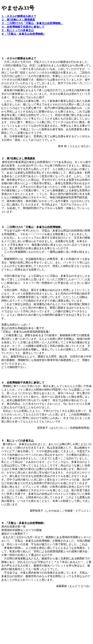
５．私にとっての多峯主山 (17, 30)
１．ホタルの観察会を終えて (19, 16)
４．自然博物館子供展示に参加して (23, 27)
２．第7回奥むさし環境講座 (18, 20)
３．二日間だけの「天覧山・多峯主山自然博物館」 (32, 23)
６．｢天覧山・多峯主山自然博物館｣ (23, 34)
